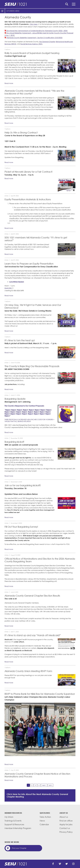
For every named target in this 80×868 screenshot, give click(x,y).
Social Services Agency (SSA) (32, 44)
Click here (34, 24)
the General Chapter (47, 42)
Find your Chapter (19, 848)
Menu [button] (74, 4)
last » (50, 785)
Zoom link (8, 288)
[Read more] (67, 66)
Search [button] (67, 4)
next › (44, 785)
